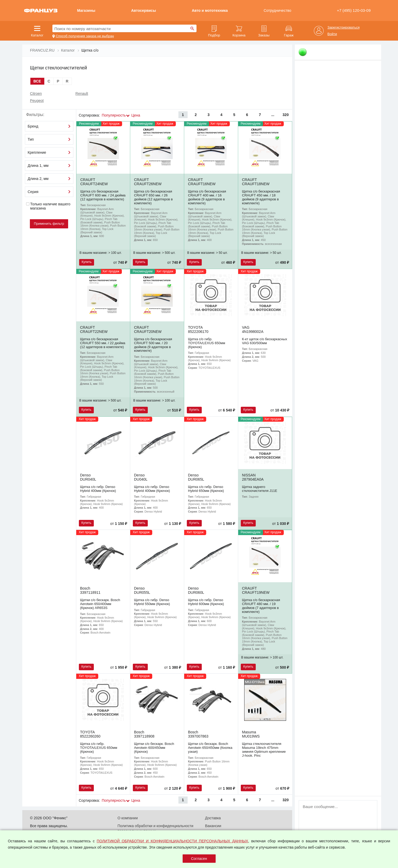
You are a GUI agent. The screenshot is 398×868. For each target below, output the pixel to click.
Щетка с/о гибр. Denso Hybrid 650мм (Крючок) (206, 489)
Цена (136, 115)
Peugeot (37, 101)
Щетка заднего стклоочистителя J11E (260, 489)
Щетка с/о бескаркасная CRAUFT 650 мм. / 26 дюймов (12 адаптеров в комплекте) (154, 197)
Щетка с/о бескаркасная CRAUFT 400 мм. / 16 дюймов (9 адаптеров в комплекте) (207, 197)
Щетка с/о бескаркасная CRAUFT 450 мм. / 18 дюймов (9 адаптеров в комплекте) (261, 197)
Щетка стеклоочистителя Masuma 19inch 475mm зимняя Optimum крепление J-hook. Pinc (264, 750)
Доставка (213, 818)
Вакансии (213, 826)
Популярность (114, 115)
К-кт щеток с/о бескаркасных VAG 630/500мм (265, 341)
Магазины (86, 10)
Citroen (36, 94)
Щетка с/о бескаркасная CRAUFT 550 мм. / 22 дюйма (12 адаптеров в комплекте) (103, 343)
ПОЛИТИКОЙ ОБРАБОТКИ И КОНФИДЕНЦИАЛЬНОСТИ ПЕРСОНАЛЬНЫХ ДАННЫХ (172, 841)
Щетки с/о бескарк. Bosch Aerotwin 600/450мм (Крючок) (154, 748)
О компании (128, 818)
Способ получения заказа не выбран (85, 36)
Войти (332, 34)
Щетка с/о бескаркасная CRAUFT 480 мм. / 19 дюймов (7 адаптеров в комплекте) (261, 606)
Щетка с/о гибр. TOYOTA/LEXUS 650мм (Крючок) (207, 343)
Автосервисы (143, 10)
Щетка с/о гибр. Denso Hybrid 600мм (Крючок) (206, 602)
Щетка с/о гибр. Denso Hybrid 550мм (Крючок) (152, 602)
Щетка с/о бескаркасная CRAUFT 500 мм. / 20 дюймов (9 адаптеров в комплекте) (153, 345)
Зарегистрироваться (344, 28)
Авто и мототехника (210, 10)
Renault (82, 94)
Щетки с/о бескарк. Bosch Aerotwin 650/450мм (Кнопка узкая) (210, 748)
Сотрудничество (277, 10)
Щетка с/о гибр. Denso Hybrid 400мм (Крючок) (98, 489)
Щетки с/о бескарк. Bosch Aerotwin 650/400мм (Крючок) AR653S (100, 604)
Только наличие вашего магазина (48, 206)
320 (285, 115)
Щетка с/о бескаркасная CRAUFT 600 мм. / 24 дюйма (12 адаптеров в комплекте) (103, 195)
